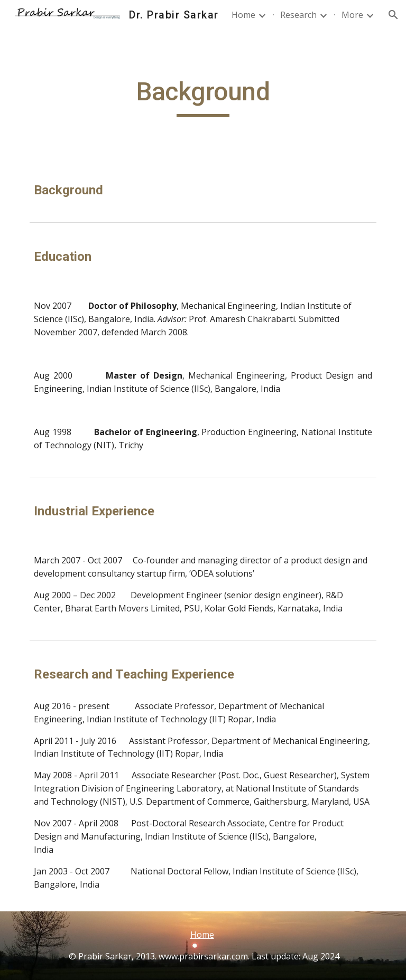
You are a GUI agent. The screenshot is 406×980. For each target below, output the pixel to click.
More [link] (352, 15)
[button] (393, 15)
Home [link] (243, 15)
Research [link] (298, 15)
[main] (203, 97)
